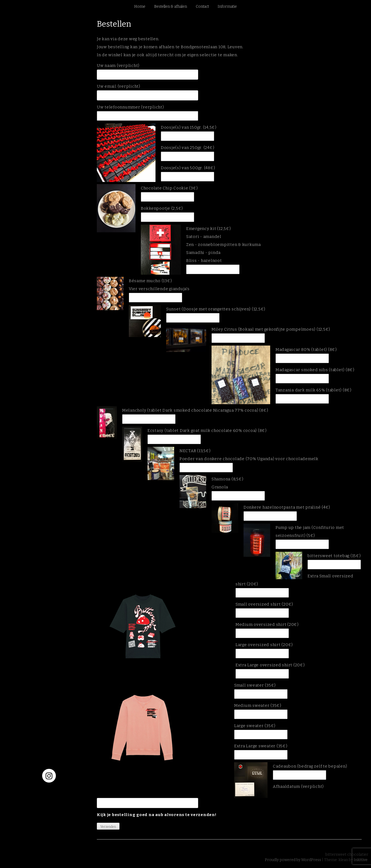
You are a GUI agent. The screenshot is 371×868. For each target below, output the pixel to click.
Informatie (227, 7)
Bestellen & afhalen (171, 7)
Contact (202, 7)
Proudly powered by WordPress (293, 860)
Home (140, 7)
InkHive (361, 860)
